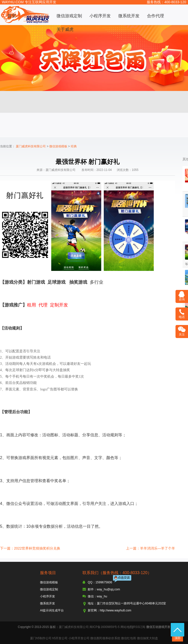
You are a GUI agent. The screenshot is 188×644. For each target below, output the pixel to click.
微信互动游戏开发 (158, 627)
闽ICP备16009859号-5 (104, 627)
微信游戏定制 (69, 16)
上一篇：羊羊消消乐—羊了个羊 (150, 548)
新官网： (94, 610)
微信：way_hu (97, 596)
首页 (12, 16)
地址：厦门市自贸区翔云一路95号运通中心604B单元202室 (127, 603)
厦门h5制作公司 (41, 638)
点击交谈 (122, 579)
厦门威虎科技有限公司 (31, 146)
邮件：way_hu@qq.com (104, 589)
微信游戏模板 (36, 16)
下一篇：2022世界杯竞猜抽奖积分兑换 (30, 548)
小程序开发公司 (79, 638)
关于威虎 (65, 29)
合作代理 (155, 16)
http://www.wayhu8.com (115, 610)
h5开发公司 (60, 638)
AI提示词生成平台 (52, 610)
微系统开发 (129, 16)
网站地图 (126, 627)
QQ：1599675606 (100, 582)
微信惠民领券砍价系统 (105, 638)
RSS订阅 (139, 627)
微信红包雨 (128, 638)
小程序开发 (100, 16)
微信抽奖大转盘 (147, 638)
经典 (74, 146)
